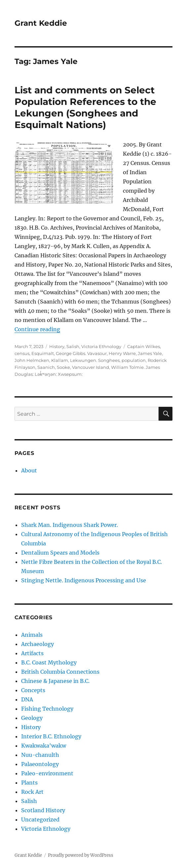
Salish (73, 346)
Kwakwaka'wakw (44, 746)
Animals (32, 635)
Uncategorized (40, 820)
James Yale (150, 353)
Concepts (33, 690)
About (29, 470)
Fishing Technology (47, 709)
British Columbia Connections (60, 672)
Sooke (63, 367)
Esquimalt (43, 353)
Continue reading (37, 329)
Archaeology (37, 644)
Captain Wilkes (144, 346)
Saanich (46, 367)
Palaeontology (40, 764)
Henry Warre (122, 353)
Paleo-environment (47, 773)
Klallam (60, 360)
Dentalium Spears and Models (60, 553)
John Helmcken (32, 360)
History (57, 346)
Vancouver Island (91, 367)
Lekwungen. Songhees (95, 360)
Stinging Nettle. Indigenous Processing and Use (84, 580)
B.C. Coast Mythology (49, 662)
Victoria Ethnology (101, 346)
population (134, 360)
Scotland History (43, 810)
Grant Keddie (41, 23)
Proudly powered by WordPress (81, 855)
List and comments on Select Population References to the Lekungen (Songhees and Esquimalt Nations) (85, 107)
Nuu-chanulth (40, 755)
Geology (32, 718)
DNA (27, 699)
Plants (29, 783)
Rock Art (32, 792)
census (22, 353)
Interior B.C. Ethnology (51, 736)
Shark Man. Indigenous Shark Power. (70, 525)
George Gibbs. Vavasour (81, 353)
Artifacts (32, 653)
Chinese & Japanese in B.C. (55, 681)
